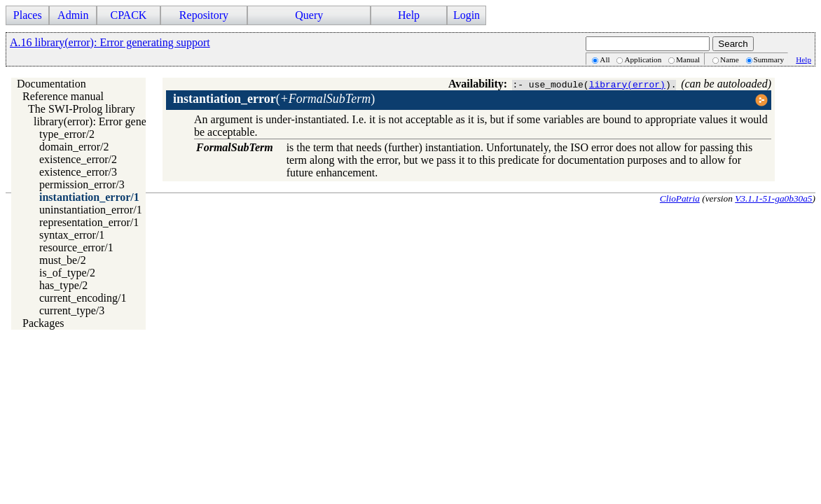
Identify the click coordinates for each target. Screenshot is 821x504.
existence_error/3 (78, 172)
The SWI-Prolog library (82, 109)
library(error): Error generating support (121, 121)
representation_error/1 (89, 222)
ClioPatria (680, 198)
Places (28, 15)
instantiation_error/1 (89, 197)
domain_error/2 (74, 147)
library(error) (627, 84)
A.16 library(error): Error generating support (110, 42)
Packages (43, 323)
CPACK (128, 15)
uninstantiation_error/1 (91, 210)
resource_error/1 (76, 247)
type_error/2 (67, 134)
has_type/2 (63, 285)
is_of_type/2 (67, 273)
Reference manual (63, 96)
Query (309, 15)
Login (467, 15)
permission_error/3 (82, 184)
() (274, 99)
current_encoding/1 (83, 298)
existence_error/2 (78, 159)
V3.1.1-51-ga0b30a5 (773, 198)
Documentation (51, 84)
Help (409, 15)
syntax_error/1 (72, 235)
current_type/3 (72, 310)
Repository (204, 15)
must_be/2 (63, 260)
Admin (73, 15)
